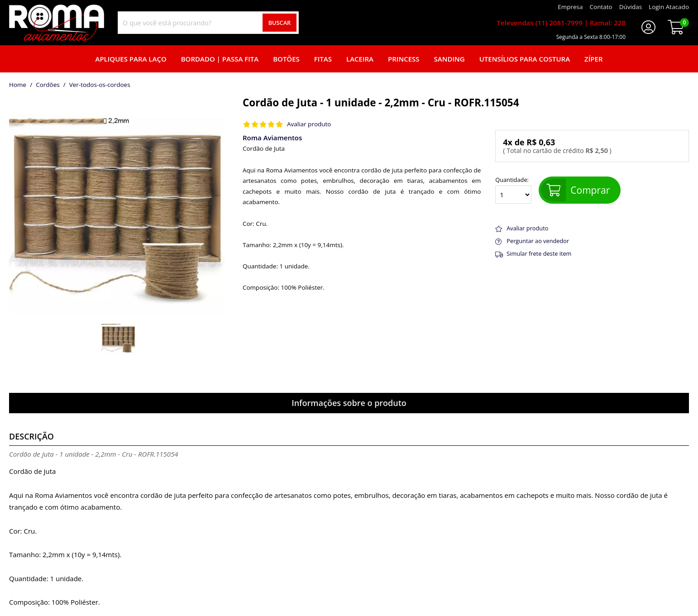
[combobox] (208, 23)
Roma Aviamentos (272, 138)
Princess (404, 59)
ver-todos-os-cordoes (100, 85)
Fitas (323, 59)
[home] (57, 23)
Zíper (593, 59)
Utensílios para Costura (525, 59)
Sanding (449, 59)
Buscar (280, 23)
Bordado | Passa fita (220, 59)
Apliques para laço (131, 59)
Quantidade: (513, 190)
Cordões (48, 85)
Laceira (360, 59)
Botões (286, 59)
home (18, 85)
